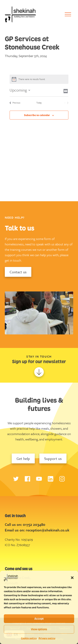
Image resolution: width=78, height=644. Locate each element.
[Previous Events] (15, 103)
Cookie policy (29, 638)
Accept (39, 619)
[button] (72, 577)
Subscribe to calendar (37, 115)
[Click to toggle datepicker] (20, 90)
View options (39, 629)
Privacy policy (47, 638)
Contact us (18, 272)
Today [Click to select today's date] (39, 103)
